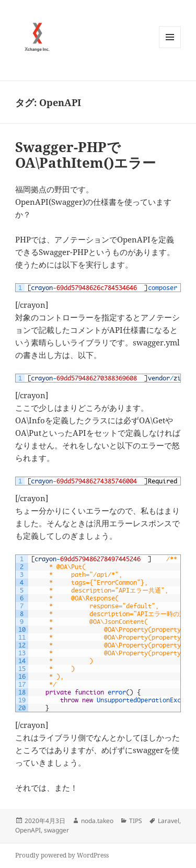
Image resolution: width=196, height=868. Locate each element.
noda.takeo (97, 821)
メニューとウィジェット (170, 48)
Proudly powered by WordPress (62, 855)
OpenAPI (28, 830)
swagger (56, 830)
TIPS (136, 821)
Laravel (169, 821)
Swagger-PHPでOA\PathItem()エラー (85, 155)
